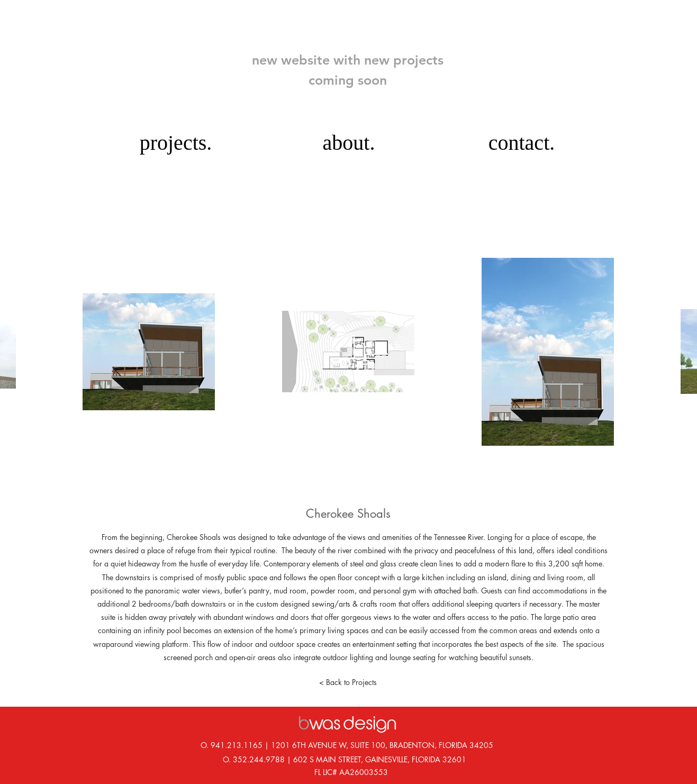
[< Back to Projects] (348, 682)
